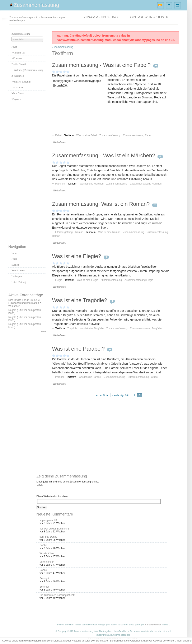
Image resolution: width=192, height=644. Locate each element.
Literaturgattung (64, 232)
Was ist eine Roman (109, 232)
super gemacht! (48, 520)
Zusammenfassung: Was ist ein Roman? (101, 204)
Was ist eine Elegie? (77, 256)
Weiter (43, 332)
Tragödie (72, 328)
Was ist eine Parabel (90, 377)
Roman (79, 232)
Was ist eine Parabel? (78, 349)
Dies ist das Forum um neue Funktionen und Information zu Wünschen (25, 303)
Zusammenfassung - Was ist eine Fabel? (101, 65)
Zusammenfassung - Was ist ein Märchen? (104, 155)
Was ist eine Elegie (88, 280)
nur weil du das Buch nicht (54, 529)
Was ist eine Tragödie (92, 328)
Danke (43, 545)
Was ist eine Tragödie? (80, 300)
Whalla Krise (46, 554)
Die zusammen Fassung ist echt (57, 595)
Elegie (59, 280)
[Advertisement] (27, 172)
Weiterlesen (59, 142)
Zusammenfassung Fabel (137, 135)
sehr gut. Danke (48, 537)
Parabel (59, 377)
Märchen (60, 184)
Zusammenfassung (36, 5)
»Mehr (40, 485)
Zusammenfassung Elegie (139, 280)
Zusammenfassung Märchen (146, 184)
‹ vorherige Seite (121, 395)
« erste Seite (102, 395)
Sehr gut (44, 578)
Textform (72, 184)
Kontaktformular (153, 625)
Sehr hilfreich (47, 562)
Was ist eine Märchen (92, 184)
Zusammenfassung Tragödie (146, 328)
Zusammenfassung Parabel (143, 377)
